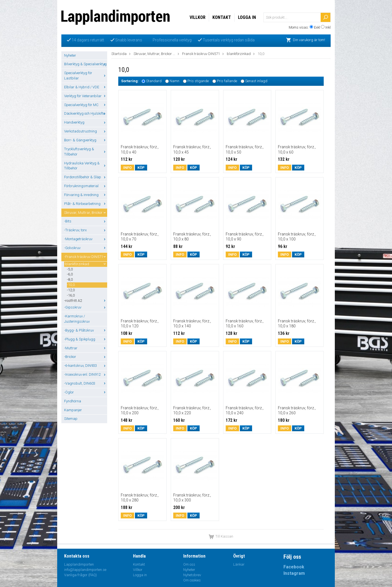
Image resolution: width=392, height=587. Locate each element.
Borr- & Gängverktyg (86, 140)
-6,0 (70, 274)
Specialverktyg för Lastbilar (86, 76)
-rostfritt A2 (86, 301)
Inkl (328, 27)
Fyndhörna (73, 401)
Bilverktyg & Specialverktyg (86, 64)
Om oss (189, 564)
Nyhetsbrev (192, 575)
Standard (154, 81)
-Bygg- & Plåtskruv (86, 330)
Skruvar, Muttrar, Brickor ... (86, 213)
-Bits (86, 221)
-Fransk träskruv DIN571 (86, 257)
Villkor (198, 17)
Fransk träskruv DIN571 (201, 54)
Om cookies (192, 580)
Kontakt (222, 17)
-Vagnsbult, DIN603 (86, 383)
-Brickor (86, 357)
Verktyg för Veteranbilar (86, 96)
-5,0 (70, 269)
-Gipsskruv (86, 307)
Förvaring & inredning (86, 195)
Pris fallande (227, 81)
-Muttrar (86, 348)
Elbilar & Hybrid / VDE (86, 87)
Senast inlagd (256, 81)
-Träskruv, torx (86, 230)
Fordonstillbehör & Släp (86, 177)
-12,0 (71, 290)
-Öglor (86, 392)
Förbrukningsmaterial (86, 186)
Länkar (239, 564)
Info (127, 168)
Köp (141, 168)
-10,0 (71, 285)
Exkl (317, 27)
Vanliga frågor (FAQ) (81, 575)
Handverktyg (86, 122)
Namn (174, 81)
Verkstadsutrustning (86, 131)
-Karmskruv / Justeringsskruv (77, 319)
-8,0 (70, 279)
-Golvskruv (86, 248)
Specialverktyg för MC (86, 105)
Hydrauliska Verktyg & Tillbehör (86, 166)
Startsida (119, 54)
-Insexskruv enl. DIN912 (86, 374)
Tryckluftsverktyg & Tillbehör (86, 152)
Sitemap (71, 419)
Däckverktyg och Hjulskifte (86, 113)
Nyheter (70, 55)
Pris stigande (198, 81)
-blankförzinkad (86, 264)
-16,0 (71, 295)
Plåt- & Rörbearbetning (86, 204)
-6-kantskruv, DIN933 (86, 366)
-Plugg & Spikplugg (86, 339)
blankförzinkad (239, 54)
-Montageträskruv (86, 239)
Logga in (247, 17)
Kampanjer (73, 410)
